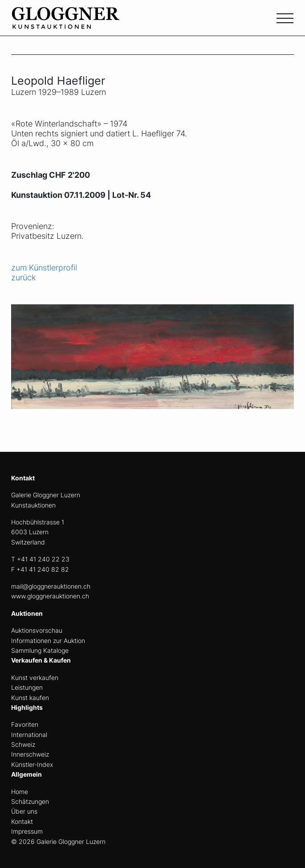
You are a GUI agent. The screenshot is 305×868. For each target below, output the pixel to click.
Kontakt (22, 821)
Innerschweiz (30, 754)
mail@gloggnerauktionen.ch (51, 586)
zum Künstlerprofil (44, 268)
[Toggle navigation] (285, 17)
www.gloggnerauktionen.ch (50, 596)
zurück (23, 277)
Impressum (27, 831)
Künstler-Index (32, 764)
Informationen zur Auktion (48, 641)
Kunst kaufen (30, 698)
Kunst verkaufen (35, 678)
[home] (78, 23)
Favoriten (25, 724)
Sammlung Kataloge (40, 650)
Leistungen (27, 687)
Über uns (24, 811)
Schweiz (23, 744)
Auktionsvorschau (37, 630)
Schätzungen (30, 801)
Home (20, 792)
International (29, 735)
